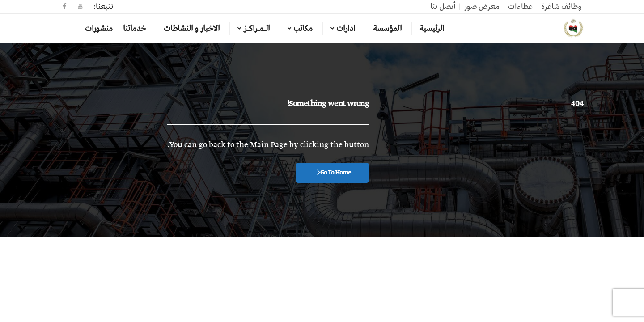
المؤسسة (387, 29)
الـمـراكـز (256, 29)
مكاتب (303, 29)
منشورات (99, 29)
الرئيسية (432, 29)
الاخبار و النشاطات (192, 29)
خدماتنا (134, 29)
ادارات (346, 29)
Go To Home (334, 173)
